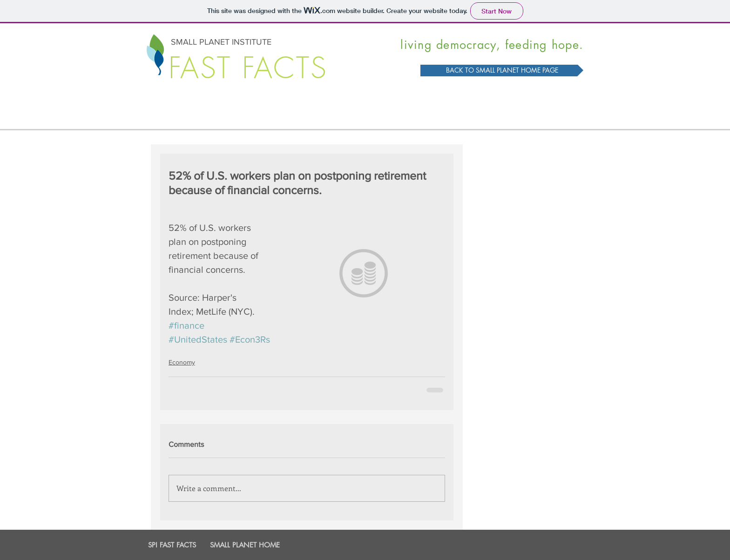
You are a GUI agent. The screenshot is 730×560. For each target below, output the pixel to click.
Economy (182, 362)
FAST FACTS (248, 68)
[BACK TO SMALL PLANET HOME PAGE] (502, 71)
